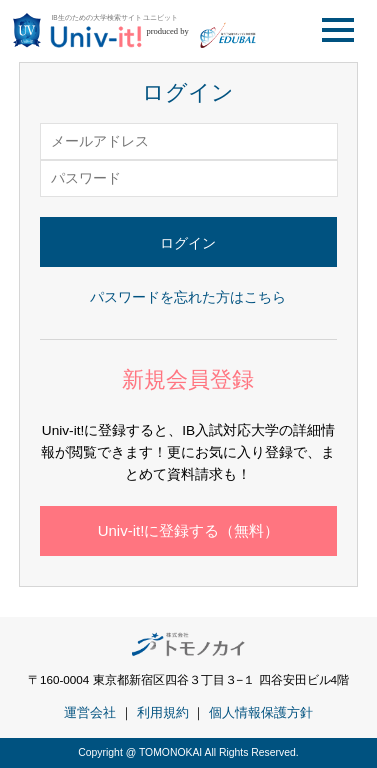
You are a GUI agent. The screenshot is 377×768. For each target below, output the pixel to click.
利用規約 (163, 712)
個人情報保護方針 (261, 712)
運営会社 (90, 712)
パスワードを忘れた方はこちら (188, 297)
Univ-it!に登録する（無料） (189, 530)
